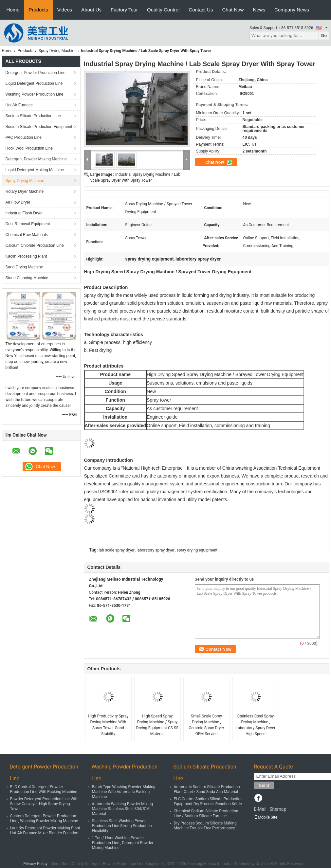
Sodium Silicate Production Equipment (39, 127)
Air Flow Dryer (18, 202)
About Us (91, 10)
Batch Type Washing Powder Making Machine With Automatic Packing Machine (124, 792)
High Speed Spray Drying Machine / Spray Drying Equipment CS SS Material (157, 725)
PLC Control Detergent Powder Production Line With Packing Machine (44, 789)
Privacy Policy (35, 864)
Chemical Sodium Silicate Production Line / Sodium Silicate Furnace (206, 814)
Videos (65, 10)
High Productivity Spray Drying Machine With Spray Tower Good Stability (108, 725)
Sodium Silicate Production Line (33, 116)
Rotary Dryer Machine (25, 191)
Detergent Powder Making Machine (36, 159)
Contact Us (201, 10)
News (259, 10)
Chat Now (233, 10)
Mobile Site (266, 817)
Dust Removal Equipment (28, 224)
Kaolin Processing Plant (26, 256)
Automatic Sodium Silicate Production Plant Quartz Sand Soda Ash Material (207, 789)
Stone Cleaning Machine (27, 278)
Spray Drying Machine (58, 51)
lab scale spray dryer (117, 550)
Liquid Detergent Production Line (34, 83)
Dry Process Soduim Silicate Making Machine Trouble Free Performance (205, 826)
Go (324, 36)
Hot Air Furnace (19, 105)
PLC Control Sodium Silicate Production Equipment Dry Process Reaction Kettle (208, 801)
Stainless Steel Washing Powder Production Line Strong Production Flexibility (122, 826)
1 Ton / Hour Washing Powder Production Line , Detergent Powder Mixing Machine (123, 843)
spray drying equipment (197, 550)
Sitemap (278, 809)
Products (38, 10)
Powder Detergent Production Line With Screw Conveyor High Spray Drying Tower (44, 804)
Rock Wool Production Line (29, 148)
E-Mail (260, 809)
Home (13, 10)
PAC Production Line (24, 137)
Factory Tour (124, 10)
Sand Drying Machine (24, 267)
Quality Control (163, 10)
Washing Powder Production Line (35, 94)
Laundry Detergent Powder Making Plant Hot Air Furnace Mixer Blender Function (45, 831)
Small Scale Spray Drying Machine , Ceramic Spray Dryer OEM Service (206, 725)
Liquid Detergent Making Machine (35, 170)
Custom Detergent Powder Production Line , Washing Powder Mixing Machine (44, 818)
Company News (292, 10)
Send (264, 785)
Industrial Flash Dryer (24, 213)
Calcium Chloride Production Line (35, 245)
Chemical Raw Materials (27, 235)
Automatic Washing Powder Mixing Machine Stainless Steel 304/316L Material (122, 809)
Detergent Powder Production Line (36, 73)
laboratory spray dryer (156, 550)
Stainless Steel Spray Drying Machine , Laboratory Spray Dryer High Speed (256, 725)
